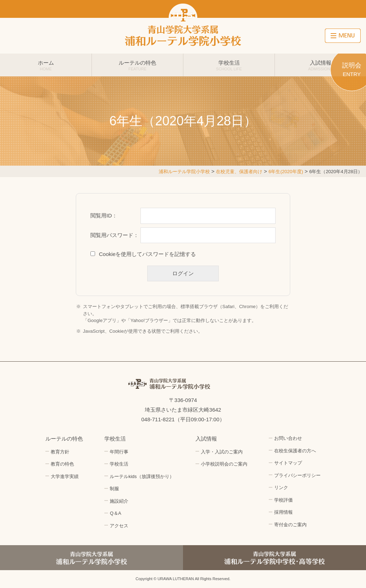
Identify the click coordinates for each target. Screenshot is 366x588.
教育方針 (60, 452)
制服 (114, 489)
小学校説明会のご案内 (224, 464)
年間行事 (119, 452)
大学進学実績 (65, 476)
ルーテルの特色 (137, 65)
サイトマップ (288, 463)
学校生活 (229, 65)
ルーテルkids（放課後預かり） (142, 476)
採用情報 (283, 512)
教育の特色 (62, 464)
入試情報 (320, 65)
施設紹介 (119, 501)
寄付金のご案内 (290, 525)
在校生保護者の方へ (295, 451)
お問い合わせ (288, 438)
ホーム (46, 65)
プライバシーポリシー (297, 475)
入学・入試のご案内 (222, 452)
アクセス (119, 526)
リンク (281, 488)
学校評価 (283, 500)
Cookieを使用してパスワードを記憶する (148, 254)
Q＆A (115, 513)
